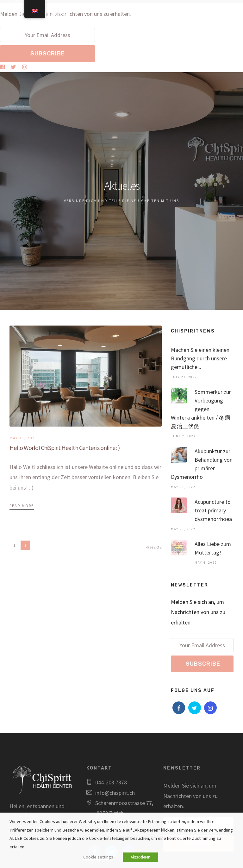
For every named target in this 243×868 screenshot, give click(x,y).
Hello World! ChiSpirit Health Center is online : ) (65, 448)
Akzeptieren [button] (140, 857)
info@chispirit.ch (115, 793)
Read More (22, 506)
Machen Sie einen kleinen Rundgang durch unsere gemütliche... (200, 358)
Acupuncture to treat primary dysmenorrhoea (213, 510)
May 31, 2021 (23, 438)
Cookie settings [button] (98, 857)
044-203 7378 (111, 782)
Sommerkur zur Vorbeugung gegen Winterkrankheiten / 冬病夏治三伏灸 (201, 409)
